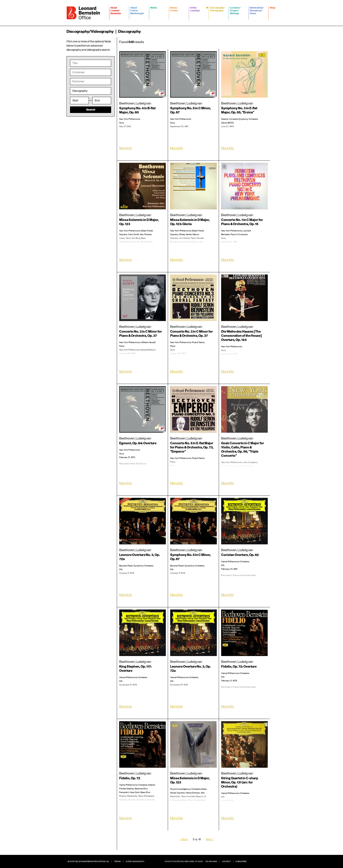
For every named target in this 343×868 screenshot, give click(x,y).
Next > (210, 840)
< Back (184, 840)
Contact (226, 861)
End (97, 101)
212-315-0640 (211, 861)
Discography (80, 91)
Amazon (245, 268)
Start (75, 101)
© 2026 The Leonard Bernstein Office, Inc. (88, 861)
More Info (126, 149)
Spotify (188, 379)
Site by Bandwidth (135, 861)
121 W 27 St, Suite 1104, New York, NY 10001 (184, 861)
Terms (117, 861)
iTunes (194, 379)
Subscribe (241, 861)
